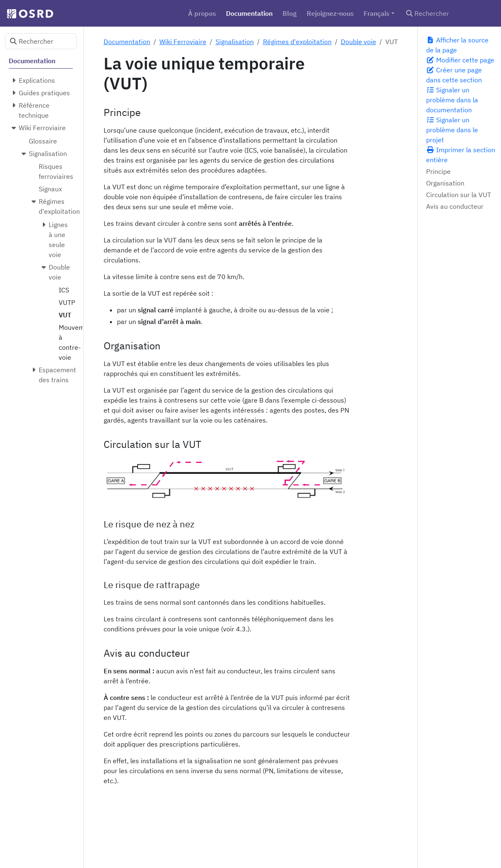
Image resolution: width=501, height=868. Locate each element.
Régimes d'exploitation (297, 42)
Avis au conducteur (455, 206)
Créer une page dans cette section (454, 75)
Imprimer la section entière (461, 155)
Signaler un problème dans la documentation (452, 100)
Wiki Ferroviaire (183, 42)
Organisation (445, 183)
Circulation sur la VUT (459, 195)
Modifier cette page (460, 60)
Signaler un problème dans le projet (452, 130)
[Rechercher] (449, 13)
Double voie (358, 42)
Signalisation (235, 42)
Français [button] (377, 13)
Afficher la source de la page (457, 45)
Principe (438, 171)
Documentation (127, 42)
